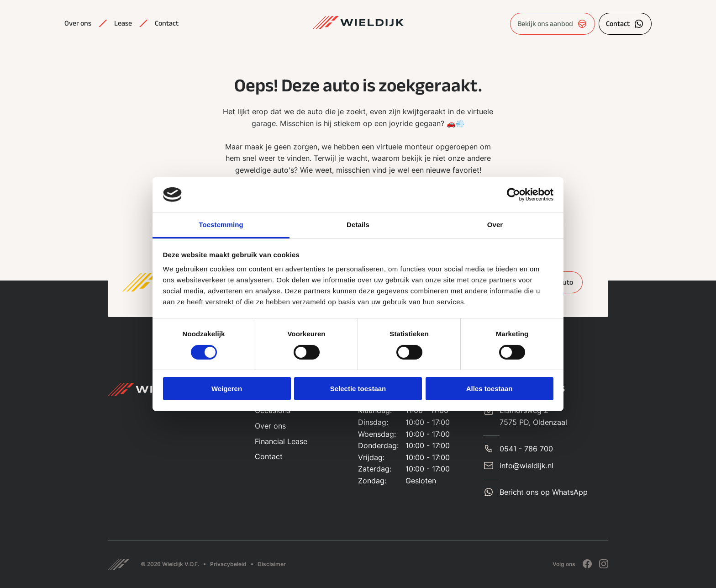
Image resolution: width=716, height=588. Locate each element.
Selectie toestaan (358, 389)
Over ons (78, 23)
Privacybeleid (228, 564)
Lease (123, 23)
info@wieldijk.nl (526, 466)
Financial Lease (281, 441)
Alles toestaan (490, 389)
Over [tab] (495, 225)
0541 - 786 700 (526, 449)
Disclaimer (272, 564)
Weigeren (227, 389)
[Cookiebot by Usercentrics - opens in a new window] (513, 195)
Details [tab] (358, 225)
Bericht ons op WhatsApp (544, 492)
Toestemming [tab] (221, 225)
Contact (167, 23)
